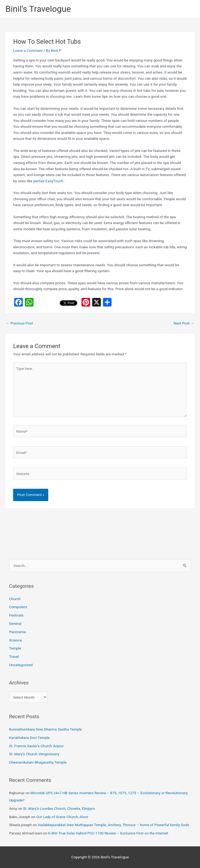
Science (16, 640)
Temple (15, 648)
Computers (18, 607)
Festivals (16, 615)
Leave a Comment (28, 50)
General (15, 623)
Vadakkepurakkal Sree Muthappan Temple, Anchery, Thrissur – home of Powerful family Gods (114, 825)
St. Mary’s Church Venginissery (34, 754)
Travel (14, 657)
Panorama (18, 632)
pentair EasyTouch (48, 181)
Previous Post (19, 323)
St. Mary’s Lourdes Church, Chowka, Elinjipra (59, 808)
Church (15, 599)
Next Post (184, 323)
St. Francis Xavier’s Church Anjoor (36, 746)
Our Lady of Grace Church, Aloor (62, 817)
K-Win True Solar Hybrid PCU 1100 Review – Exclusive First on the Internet (108, 833)
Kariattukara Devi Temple (29, 738)
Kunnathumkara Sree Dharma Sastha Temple (46, 729)
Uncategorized (21, 665)
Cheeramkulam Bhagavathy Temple (38, 762)
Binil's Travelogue (38, 9)
